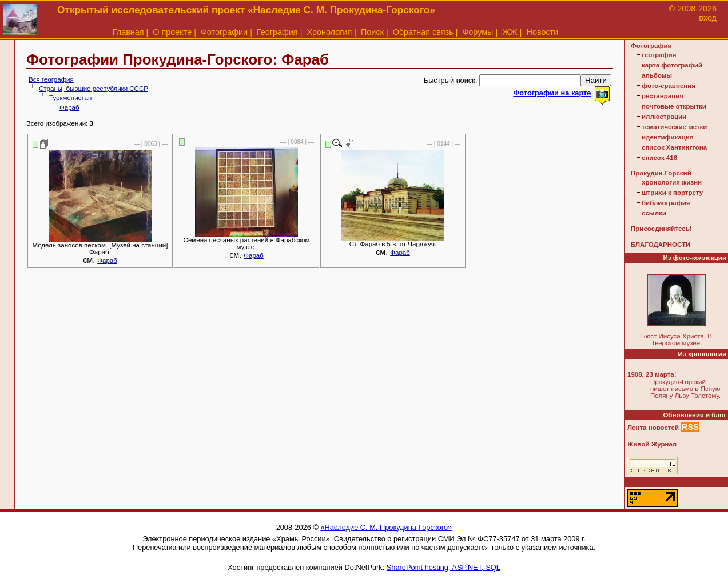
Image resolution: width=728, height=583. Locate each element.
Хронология (329, 32)
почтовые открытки (674, 106)
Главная (128, 32)
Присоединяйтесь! (661, 229)
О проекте (172, 32)
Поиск (372, 32)
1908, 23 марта (651, 374)
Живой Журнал (652, 444)
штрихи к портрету (672, 193)
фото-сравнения (669, 86)
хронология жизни (672, 182)
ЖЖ (510, 32)
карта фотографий (672, 65)
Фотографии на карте (552, 93)
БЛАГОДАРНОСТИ (661, 245)
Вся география (51, 79)
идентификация (668, 137)
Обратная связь (423, 32)
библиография (666, 203)
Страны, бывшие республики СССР (94, 89)
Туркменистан (70, 98)
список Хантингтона (674, 147)
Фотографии (224, 32)
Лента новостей (653, 428)
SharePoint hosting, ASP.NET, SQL (443, 567)
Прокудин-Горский (661, 173)
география (659, 55)
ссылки (654, 213)
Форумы (478, 32)
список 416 (659, 158)
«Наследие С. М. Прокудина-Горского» (386, 527)
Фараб (69, 107)
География (277, 32)
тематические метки (674, 127)
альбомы (657, 75)
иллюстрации (664, 117)
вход (708, 18)
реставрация (663, 96)
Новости (543, 32)
